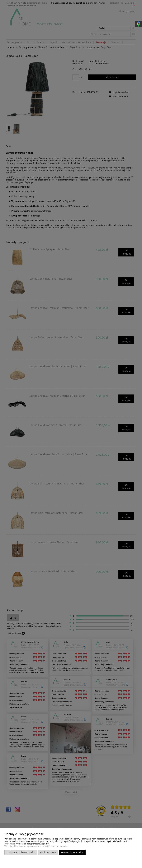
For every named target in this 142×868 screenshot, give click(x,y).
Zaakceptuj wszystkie (72, 852)
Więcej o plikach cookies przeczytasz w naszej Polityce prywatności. (37, 846)
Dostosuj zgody (48, 852)
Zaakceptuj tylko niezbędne (21, 852)
